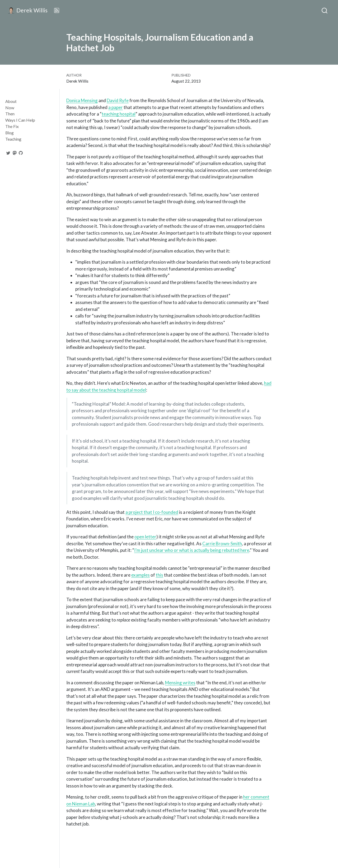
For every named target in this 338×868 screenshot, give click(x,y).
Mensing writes (180, 683)
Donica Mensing (82, 100)
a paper (116, 107)
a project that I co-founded (152, 512)
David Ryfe (118, 100)
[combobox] (325, 11)
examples (140, 575)
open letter (145, 537)
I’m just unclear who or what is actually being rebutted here (192, 550)
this (159, 575)
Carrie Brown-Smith (222, 544)
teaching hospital (119, 114)
